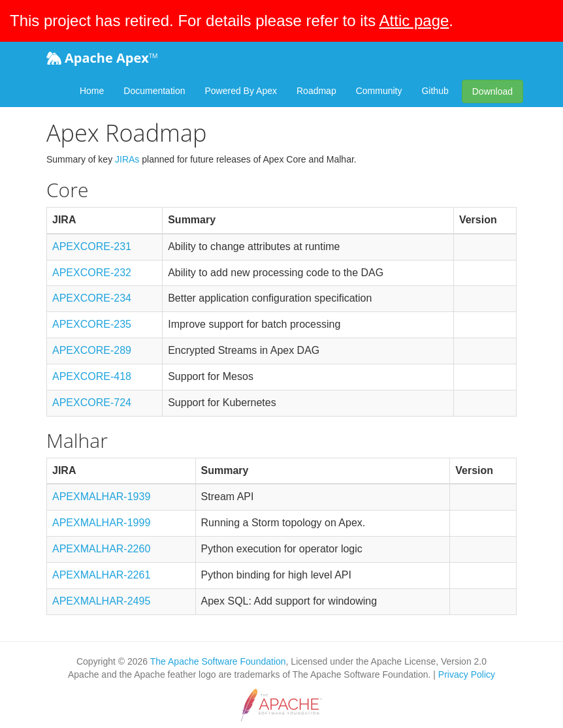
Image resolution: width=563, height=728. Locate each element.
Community (379, 91)
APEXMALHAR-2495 (101, 601)
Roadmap (316, 91)
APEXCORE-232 (92, 273)
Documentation (154, 91)
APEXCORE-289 (92, 350)
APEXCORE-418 (92, 376)
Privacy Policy (467, 674)
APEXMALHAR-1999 (101, 523)
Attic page (414, 21)
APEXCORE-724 (92, 403)
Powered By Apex (241, 91)
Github (435, 91)
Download (492, 91)
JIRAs (127, 159)
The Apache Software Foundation (218, 661)
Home (92, 91)
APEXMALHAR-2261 (101, 575)
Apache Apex (102, 58)
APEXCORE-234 (92, 298)
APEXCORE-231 (92, 246)
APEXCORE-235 (92, 324)
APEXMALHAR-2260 (101, 549)
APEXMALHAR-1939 (101, 497)
